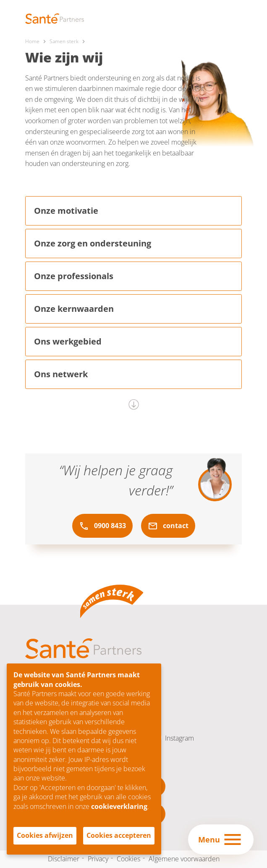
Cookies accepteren (119, 835)
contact (168, 526)
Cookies (128, 859)
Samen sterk (64, 41)
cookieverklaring (119, 806)
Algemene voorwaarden (184, 859)
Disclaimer (64, 859)
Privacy (98, 859)
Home (32, 41)
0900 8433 (102, 526)
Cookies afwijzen (45, 835)
